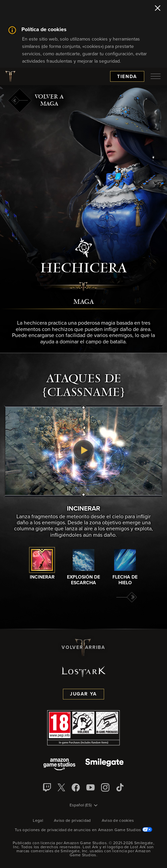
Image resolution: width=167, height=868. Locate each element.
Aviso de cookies (118, 821)
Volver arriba (83, 648)
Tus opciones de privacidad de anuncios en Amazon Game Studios (83, 830)
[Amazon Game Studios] (59, 765)
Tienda (127, 77)
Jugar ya (83, 694)
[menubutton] (156, 76)
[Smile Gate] (104, 765)
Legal (38, 821)
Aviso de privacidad (72, 821)
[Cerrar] (158, 9)
